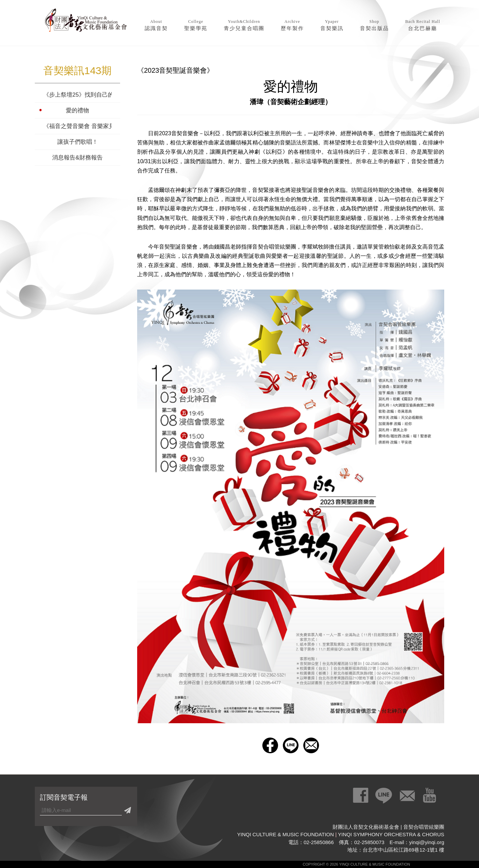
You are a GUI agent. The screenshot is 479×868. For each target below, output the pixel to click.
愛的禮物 (77, 110)
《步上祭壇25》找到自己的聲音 (77, 95)
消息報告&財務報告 (77, 158)
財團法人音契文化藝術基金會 (86, 22)
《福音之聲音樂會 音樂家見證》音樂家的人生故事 (77, 126)
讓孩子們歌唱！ (78, 142)
